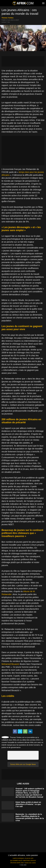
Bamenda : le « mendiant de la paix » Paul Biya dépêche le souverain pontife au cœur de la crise (30, 817)
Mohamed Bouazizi (10, 664)
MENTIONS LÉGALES (30, 861)
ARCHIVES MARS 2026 (17, 863)
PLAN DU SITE (29, 858)
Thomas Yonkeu (7, 18)
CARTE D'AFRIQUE (18, 858)
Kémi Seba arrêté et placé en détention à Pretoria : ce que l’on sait (28, 804)
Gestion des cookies (30, 863)
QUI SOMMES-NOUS (16, 861)
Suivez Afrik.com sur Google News (23, 764)
